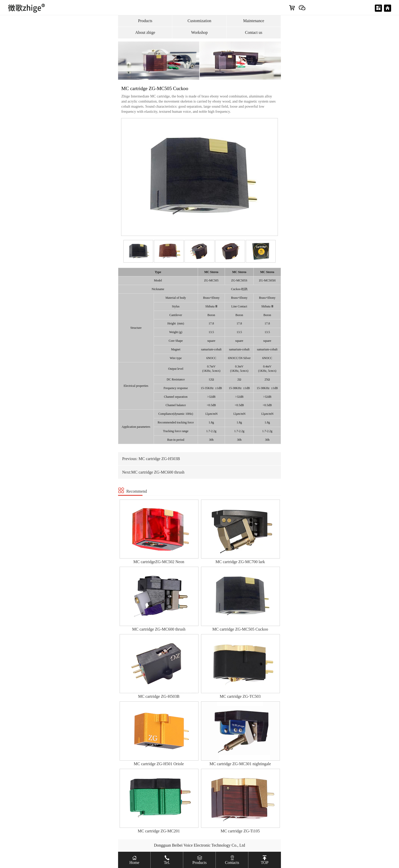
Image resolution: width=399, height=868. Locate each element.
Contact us (254, 32)
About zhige (145, 32)
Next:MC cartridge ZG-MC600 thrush (153, 472)
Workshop (199, 32)
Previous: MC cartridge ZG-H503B (151, 459)
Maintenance (254, 21)
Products (145, 21)
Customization (199, 21)
